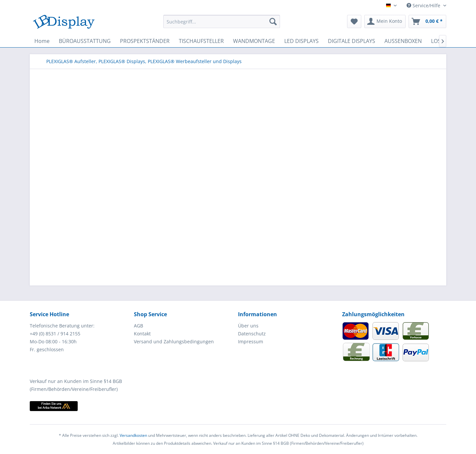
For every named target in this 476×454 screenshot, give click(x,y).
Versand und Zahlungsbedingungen (174, 341)
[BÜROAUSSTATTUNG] (85, 41)
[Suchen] (273, 21)
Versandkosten (133, 435)
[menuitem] (222, 21)
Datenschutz (252, 334)
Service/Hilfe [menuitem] (424, 5)
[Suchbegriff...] (222, 21)
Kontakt (142, 334)
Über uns (248, 326)
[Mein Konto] (385, 21)
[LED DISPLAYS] (301, 41)
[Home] (42, 41)
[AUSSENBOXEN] (403, 41)
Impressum (251, 341)
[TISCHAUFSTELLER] (201, 41)
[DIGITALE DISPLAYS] (352, 41)
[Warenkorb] (427, 21)
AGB (139, 326)
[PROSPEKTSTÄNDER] (145, 41)
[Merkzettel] (354, 21)
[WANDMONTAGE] (254, 41)
